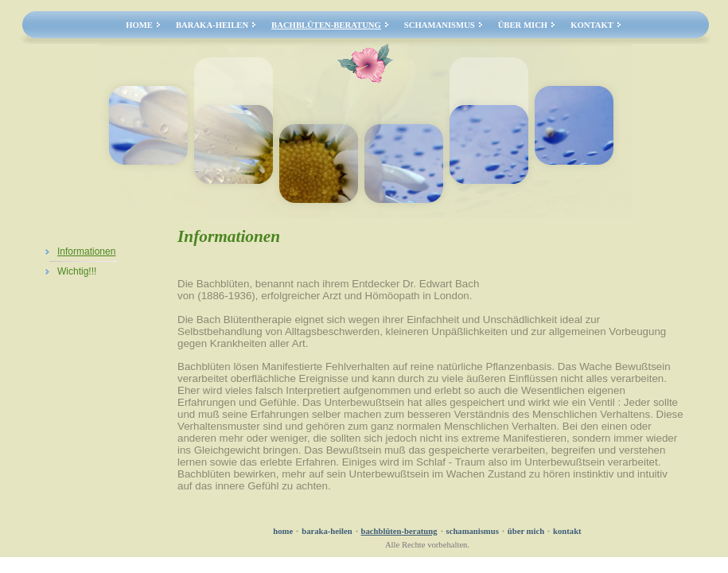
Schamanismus (440, 25)
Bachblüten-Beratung (326, 25)
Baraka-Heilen (212, 25)
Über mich (523, 25)
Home (139, 25)
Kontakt (592, 25)
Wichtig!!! (77, 271)
